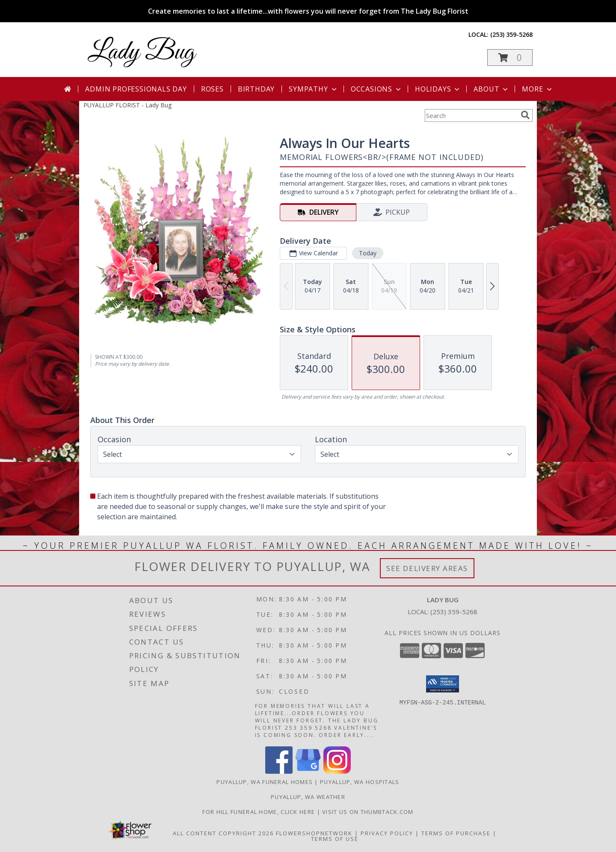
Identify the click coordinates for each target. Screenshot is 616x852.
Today (368, 253)
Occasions (377, 89)
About (492, 89)
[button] (510, 58)
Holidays (438, 89)
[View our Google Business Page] (308, 771)
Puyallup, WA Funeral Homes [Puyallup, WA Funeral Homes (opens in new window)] (265, 782)
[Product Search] (471, 115)
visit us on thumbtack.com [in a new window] (368, 812)
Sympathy (313, 89)
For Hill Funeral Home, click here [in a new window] (259, 812)
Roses (212, 89)
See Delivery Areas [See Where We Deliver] (427, 568)
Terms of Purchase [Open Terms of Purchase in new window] (456, 833)
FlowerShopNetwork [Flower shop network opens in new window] (314, 833)
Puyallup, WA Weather (308, 797)
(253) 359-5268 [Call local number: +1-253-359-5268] (511, 34)
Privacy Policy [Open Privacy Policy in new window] (387, 833)
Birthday (256, 89)
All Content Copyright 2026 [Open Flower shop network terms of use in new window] (223, 833)
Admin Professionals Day (136, 89)
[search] (525, 115)
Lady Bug (141, 52)
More (538, 89)
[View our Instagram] (337, 771)
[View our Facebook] (279, 771)
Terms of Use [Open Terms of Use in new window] (335, 839)
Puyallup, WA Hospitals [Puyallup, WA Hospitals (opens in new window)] (360, 782)
